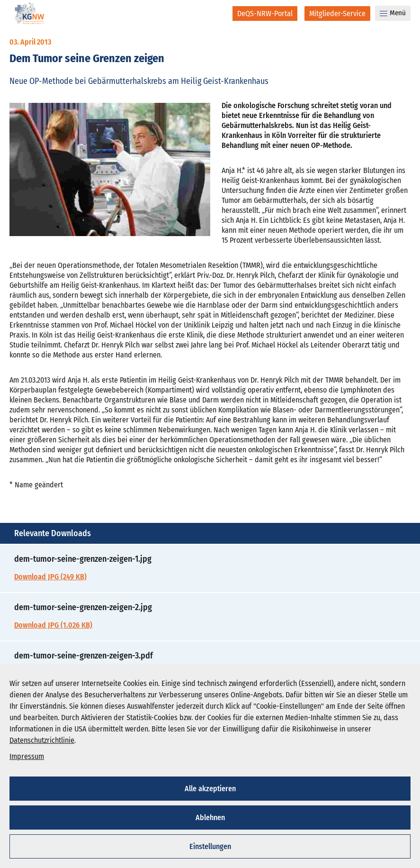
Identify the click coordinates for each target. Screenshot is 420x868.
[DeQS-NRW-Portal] (265, 14)
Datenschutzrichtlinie (42, 740)
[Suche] (219, 13)
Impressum (27, 756)
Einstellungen (210, 846)
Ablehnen (210, 818)
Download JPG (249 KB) (50, 577)
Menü (393, 13)
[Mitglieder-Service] (337, 14)
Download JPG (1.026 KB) (53, 625)
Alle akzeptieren (210, 789)
